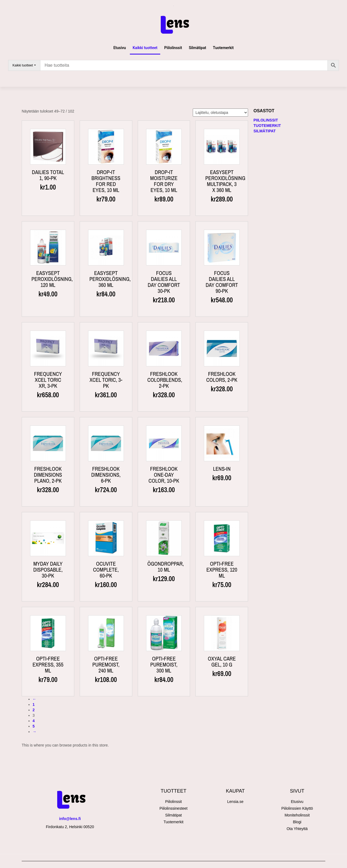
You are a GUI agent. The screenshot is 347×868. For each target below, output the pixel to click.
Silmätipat (197, 48)
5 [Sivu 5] (34, 726)
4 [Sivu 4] (34, 721)
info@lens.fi (70, 819)
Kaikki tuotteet (145, 48)
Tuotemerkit (223, 48)
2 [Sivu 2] (34, 710)
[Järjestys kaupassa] (220, 113)
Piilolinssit (173, 48)
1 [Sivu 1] (34, 704)
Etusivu (120, 48)
